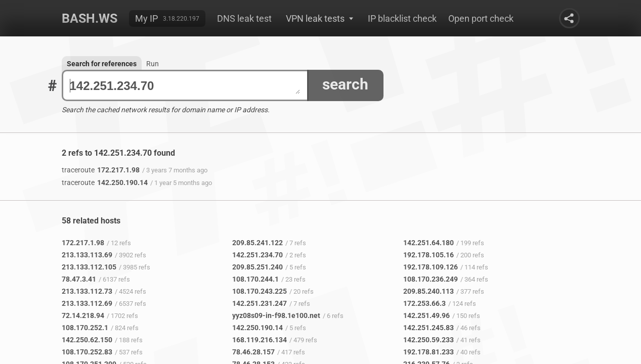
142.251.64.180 (429, 243)
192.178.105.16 (429, 255)
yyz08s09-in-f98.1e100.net (276, 315)
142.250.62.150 (87, 340)
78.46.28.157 (253, 352)
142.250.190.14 (105, 183)
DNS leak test (244, 18)
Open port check (481, 18)
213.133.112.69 (87, 303)
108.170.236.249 (431, 279)
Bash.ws (90, 18)
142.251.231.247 (260, 303)
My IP (146, 18)
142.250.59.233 (429, 340)
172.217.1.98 (101, 170)
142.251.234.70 (185, 86)
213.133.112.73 (87, 291)
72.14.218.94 (83, 315)
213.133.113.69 (87, 255)
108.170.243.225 (260, 291)
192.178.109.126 (431, 267)
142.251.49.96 (426, 315)
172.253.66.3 (424, 303)
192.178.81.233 (429, 352)
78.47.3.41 (79, 279)
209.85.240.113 (429, 291)
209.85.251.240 (258, 267)
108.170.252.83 (87, 352)
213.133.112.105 (89, 267)
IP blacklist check (402, 18)
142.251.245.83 (429, 328)
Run (153, 64)
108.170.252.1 (85, 328)
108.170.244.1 (255, 279)
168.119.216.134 (260, 340)
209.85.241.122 (258, 243)
